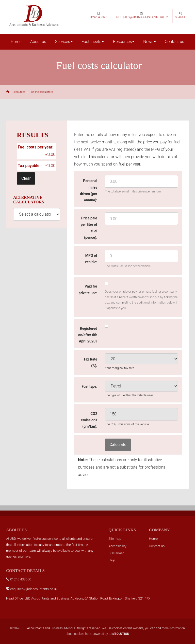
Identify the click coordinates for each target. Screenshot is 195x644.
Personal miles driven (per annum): (89, 190)
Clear (26, 178)
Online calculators (42, 92)
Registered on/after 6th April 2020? (88, 335)
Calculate (118, 445)
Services (64, 42)
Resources (124, 42)
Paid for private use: (88, 289)
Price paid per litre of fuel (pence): (89, 228)
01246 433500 (99, 15)
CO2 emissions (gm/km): (89, 420)
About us (38, 42)
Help (112, 560)
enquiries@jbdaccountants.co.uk (142, 15)
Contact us (174, 42)
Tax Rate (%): (90, 362)
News (150, 42)
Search (181, 15)
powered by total (111, 634)
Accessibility (117, 546)
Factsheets (93, 42)
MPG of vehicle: (91, 259)
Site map (115, 539)
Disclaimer (116, 553)
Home (16, 42)
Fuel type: (90, 386)
